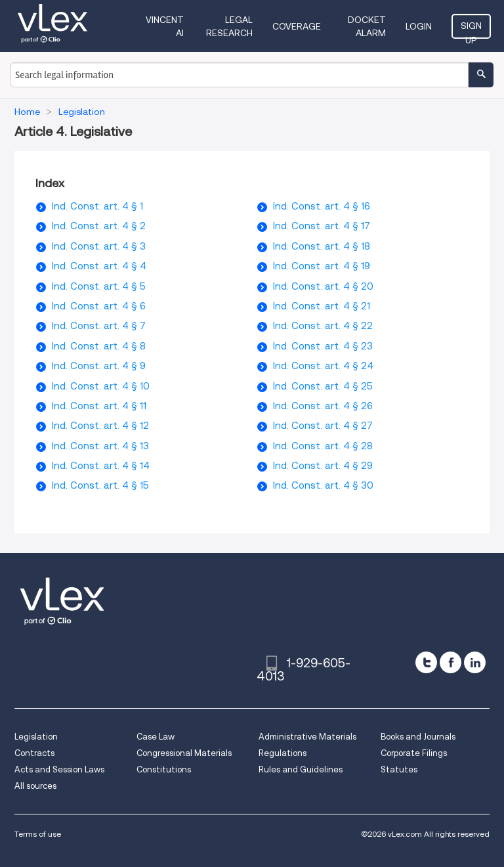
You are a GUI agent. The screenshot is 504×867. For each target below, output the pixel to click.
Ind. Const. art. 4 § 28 (323, 446)
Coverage (297, 26)
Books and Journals (418, 737)
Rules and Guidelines (301, 769)
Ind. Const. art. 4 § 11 (99, 406)
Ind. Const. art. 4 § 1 (97, 206)
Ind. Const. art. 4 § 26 (323, 406)
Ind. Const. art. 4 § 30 (323, 485)
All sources (35, 786)
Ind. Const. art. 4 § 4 (99, 266)
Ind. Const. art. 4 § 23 (323, 346)
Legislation (36, 737)
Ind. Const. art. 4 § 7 (99, 326)
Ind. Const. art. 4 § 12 (100, 426)
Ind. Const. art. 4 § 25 (323, 386)
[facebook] (451, 662)
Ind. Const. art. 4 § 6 (99, 306)
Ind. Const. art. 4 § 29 (323, 466)
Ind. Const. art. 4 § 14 (101, 466)
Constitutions (164, 769)
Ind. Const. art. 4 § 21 (322, 306)
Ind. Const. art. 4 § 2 (99, 226)
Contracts (34, 753)
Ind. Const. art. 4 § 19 (322, 266)
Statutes (399, 769)
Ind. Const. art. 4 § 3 (99, 246)
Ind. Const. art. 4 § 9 (99, 366)
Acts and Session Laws (59, 769)
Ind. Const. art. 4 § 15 (100, 485)
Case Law (156, 737)
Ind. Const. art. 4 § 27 (323, 426)
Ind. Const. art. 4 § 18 (322, 246)
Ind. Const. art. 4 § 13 (100, 446)
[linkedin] (475, 662)
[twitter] (426, 662)
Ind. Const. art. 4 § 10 (101, 386)
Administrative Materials (307, 737)
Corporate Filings (414, 753)
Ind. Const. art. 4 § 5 (99, 286)
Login (419, 26)
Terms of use (38, 834)
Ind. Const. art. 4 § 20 (323, 286)
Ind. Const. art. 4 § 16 (322, 206)
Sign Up (471, 30)
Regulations (283, 753)
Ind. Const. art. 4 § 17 (322, 226)
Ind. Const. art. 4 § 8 (99, 346)
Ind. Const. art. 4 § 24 (323, 366)
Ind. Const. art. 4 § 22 (323, 326)
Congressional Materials (184, 753)
